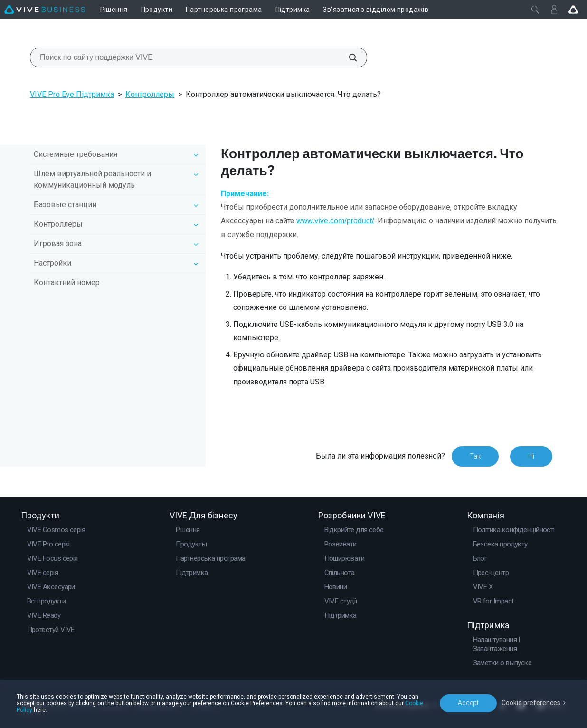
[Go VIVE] (573, 10)
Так (475, 456)
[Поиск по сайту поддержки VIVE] (348, 57)
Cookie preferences (531, 703)
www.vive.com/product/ (335, 221)
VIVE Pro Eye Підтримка (72, 94)
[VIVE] (45, 10)
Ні (531, 456)
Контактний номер (67, 283)
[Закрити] (535, 10)
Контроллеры (150, 94)
